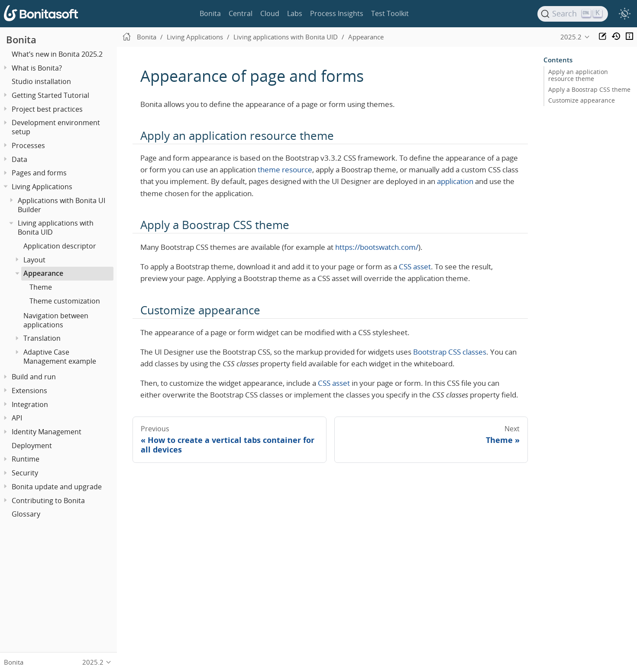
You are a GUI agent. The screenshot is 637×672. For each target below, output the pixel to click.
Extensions (29, 391)
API (17, 418)
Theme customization (65, 301)
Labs (295, 13)
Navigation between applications (56, 320)
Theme (41, 287)
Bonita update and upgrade (57, 487)
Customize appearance (582, 100)
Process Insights (337, 13)
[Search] (573, 14)
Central (241, 13)
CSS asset (415, 267)
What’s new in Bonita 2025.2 (57, 54)
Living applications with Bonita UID (56, 228)
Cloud (270, 13)
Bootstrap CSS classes (450, 352)
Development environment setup (56, 127)
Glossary (26, 514)
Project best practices (47, 109)
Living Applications (42, 187)
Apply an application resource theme (578, 75)
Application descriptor (60, 246)
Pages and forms (39, 173)
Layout (34, 260)
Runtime (26, 459)
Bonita (210, 13)
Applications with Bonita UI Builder (61, 205)
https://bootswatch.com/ (377, 247)
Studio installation (41, 81)
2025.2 (571, 37)
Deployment (32, 446)
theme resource (285, 170)
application (455, 181)
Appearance (43, 273)
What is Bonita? (37, 68)
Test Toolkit (390, 13)
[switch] (624, 14)
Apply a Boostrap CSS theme (589, 90)
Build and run (34, 377)
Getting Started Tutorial (50, 95)
